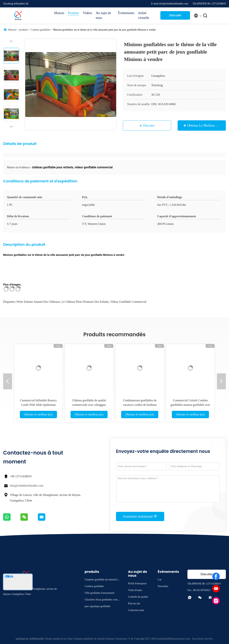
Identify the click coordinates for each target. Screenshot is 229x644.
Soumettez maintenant (140, 516)
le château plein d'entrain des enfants (85, 302)
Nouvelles (163, 586)
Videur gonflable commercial (128, 302)
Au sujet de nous (103, 15)
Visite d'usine (135, 590)
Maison (59, 13)
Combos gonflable (40, 30)
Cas (160, 580)
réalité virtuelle (144, 15)
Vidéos (87, 13)
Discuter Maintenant (175, 16)
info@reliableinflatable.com (27, 486)
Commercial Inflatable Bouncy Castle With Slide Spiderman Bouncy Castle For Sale (38, 405)
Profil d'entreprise (137, 583)
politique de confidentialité (30, 639)
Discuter (149, 126)
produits (23, 30)
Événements (126, 13)
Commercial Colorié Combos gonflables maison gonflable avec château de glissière (190, 405)
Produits (73, 13)
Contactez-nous (136, 610)
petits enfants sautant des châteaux (38, 302)
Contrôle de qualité (138, 597)
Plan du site (134, 603)
